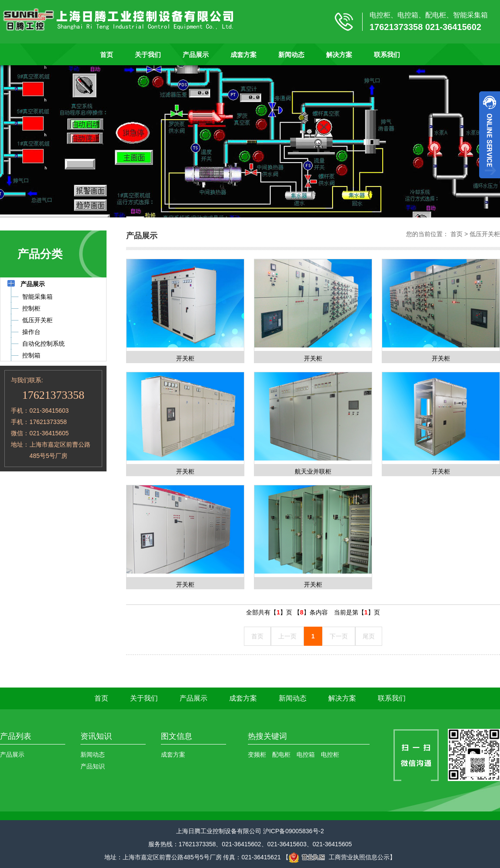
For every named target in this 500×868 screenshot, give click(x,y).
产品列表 (16, 736)
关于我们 (148, 55)
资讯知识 (96, 736)
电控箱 (306, 754)
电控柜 (330, 754)
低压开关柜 (485, 234)
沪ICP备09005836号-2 (293, 831)
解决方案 (339, 55)
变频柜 (257, 754)
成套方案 (243, 55)
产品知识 (93, 766)
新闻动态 (291, 55)
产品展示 (196, 55)
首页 (107, 55)
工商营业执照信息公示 (339, 857)
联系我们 (387, 55)
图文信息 (177, 736)
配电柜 (281, 754)
